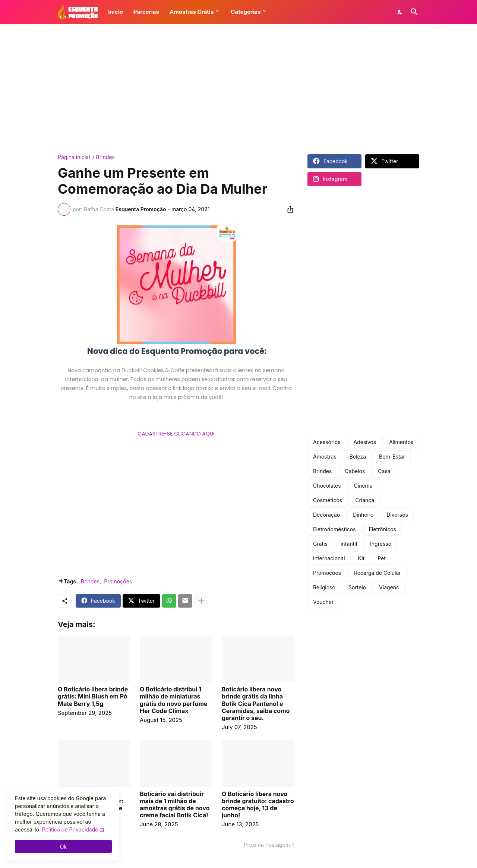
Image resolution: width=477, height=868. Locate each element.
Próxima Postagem (267, 845)
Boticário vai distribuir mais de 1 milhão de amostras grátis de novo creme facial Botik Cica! (175, 805)
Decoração (326, 515)
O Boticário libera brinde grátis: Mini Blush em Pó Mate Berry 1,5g (93, 696)
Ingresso (381, 544)
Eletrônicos (383, 529)
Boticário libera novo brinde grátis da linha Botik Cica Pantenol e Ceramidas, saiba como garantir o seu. (256, 704)
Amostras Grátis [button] (192, 12)
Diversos (397, 515)
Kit (361, 558)
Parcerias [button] (146, 12)
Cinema (363, 486)
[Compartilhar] (288, 209)
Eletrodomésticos (334, 529)
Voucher (323, 602)
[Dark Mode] (400, 12)
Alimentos (401, 442)
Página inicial (74, 157)
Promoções (118, 581)
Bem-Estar (392, 457)
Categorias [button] (246, 12)
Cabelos (355, 471)
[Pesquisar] (413, 12)
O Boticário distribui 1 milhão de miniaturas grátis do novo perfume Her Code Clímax (174, 700)
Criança (365, 500)
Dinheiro (363, 515)
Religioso (324, 587)
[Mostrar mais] (201, 601)
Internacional (329, 558)
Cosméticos (328, 500)
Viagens (389, 587)
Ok (63, 847)
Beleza (358, 457)
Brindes (105, 157)
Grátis (320, 544)
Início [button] (116, 12)
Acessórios (327, 442)
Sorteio (357, 587)
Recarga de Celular (378, 573)
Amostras (325, 457)
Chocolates (327, 486)
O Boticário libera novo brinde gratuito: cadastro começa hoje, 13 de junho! (258, 805)
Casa (384, 471)
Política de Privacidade (70, 829)
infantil (349, 544)
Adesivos (365, 442)
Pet (382, 558)
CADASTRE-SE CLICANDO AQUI (176, 434)
